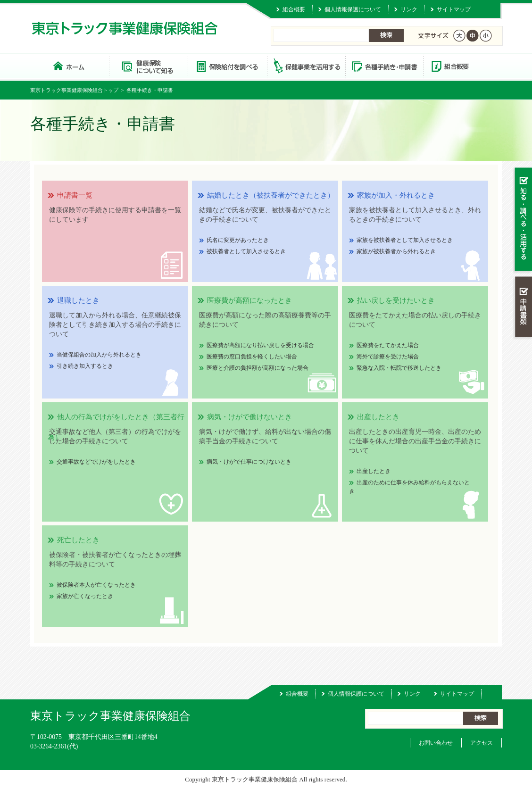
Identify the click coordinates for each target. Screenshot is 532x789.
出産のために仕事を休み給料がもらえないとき (409, 487)
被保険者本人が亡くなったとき (96, 585)
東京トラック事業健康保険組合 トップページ (70, 66)
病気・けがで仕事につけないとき (249, 462)
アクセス (482, 743)
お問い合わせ (436, 743)
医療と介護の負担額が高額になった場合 (258, 368)
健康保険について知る (148, 66)
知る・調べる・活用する (522, 220)
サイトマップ (454, 9)
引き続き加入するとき (85, 366)
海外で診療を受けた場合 (388, 357)
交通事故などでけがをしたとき (96, 462)
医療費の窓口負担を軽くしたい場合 (252, 357)
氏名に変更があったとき (238, 240)
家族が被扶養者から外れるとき (396, 251)
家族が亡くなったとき (85, 596)
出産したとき (374, 471)
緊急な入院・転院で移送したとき (399, 368)
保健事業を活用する (306, 66)
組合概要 (294, 9)
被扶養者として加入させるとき (246, 251)
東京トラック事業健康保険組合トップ (74, 90)
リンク (409, 9)
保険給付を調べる (227, 66)
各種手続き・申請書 (384, 66)
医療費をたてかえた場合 (388, 345)
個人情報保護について (353, 9)
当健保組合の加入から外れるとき (99, 355)
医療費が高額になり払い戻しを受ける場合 (260, 345)
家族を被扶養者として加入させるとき (405, 240)
